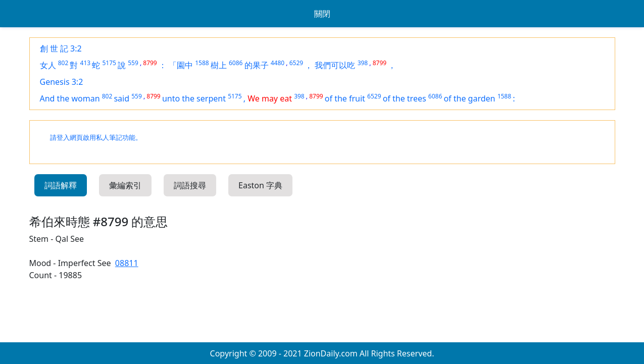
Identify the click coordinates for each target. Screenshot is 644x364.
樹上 (219, 65)
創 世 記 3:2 (61, 48)
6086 (236, 63)
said (121, 98)
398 (363, 63)
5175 (109, 63)
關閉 (322, 14)
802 (63, 63)
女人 (48, 65)
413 (86, 63)
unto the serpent (194, 98)
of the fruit (345, 98)
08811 (127, 263)
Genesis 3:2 (62, 82)
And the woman (70, 98)
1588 (202, 63)
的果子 (257, 65)
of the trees (405, 98)
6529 (296, 63)
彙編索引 (125, 185)
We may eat (270, 98)
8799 (150, 63)
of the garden (469, 98)
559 (133, 63)
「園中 (181, 65)
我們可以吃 (335, 65)
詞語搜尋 (190, 185)
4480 (278, 63)
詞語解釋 (61, 185)
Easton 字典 (260, 185)
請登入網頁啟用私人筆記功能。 (96, 138)
